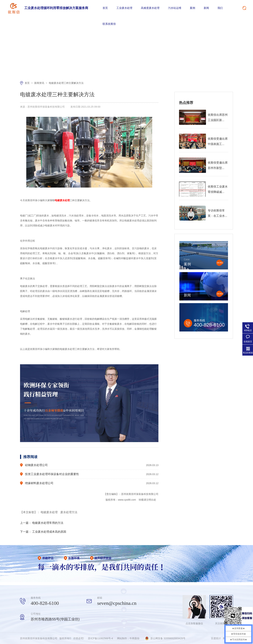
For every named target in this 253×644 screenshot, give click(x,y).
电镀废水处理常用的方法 (48, 523)
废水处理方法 (69, 512)
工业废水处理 (124, 8)
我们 (220, 8)
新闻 (206, 8)
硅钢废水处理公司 (36, 465)
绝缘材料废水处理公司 (39, 483)
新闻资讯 (40, 83)
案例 (192, 8)
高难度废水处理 (150, 8)
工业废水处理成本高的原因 (49, 532)
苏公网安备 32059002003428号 (168, 638)
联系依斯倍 (109, 24)
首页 (105, 8)
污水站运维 (175, 8)
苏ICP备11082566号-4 (100, 638)
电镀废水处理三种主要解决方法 (66, 83)
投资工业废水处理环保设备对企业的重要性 (52, 474)
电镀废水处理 (49, 512)
